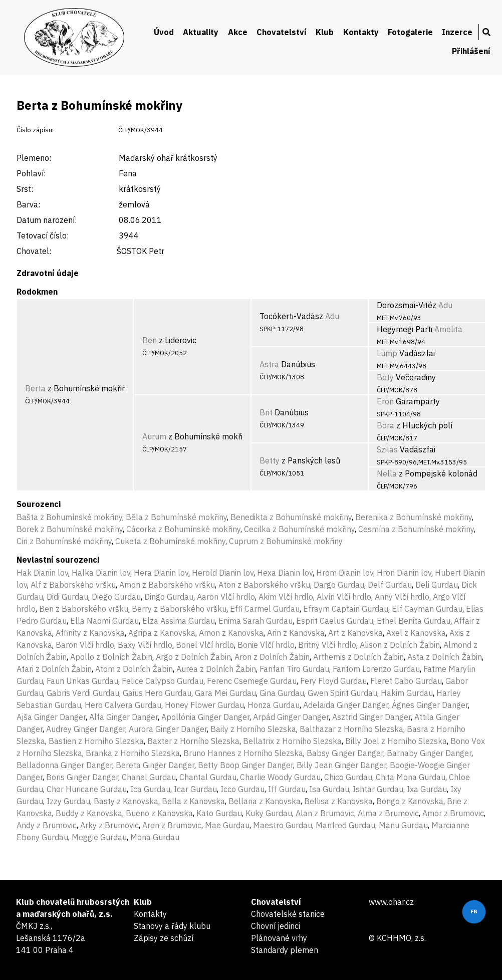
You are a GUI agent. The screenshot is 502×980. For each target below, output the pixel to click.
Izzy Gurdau (68, 801)
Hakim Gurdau (407, 693)
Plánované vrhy (279, 938)
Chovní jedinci (276, 926)
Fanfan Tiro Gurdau (294, 669)
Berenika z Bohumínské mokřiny (414, 517)
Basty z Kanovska (126, 801)
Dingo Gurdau (169, 597)
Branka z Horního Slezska (133, 753)
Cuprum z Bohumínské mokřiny (286, 541)
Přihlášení (471, 51)
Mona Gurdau (155, 837)
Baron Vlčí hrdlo (85, 645)
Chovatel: (34, 251)
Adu (332, 316)
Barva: (28, 204)
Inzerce (457, 32)
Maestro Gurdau (283, 825)
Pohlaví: (31, 173)
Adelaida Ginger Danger (346, 705)
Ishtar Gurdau (378, 789)
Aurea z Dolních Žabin (216, 669)
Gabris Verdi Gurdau (83, 693)
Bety (385, 377)
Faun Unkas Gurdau (82, 681)
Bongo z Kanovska (410, 801)
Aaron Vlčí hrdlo (226, 597)
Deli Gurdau (437, 585)
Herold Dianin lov (223, 573)
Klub (325, 32)
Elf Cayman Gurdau (427, 609)
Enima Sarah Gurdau (256, 621)
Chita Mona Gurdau (411, 777)
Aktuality (201, 32)
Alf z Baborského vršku (73, 585)
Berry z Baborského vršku (179, 609)
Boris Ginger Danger (82, 777)
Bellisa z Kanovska (338, 801)
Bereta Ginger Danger (155, 765)
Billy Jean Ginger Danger (341, 765)
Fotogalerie (410, 32)
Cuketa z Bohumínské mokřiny (170, 541)
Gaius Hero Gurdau (157, 693)
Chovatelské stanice (288, 914)
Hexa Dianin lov (285, 573)
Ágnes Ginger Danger (430, 705)
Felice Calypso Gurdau (163, 681)
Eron (385, 401)
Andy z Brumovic (47, 825)
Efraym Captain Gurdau (346, 609)
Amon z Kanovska (231, 633)
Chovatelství (282, 32)
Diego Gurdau (116, 597)
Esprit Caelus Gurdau (335, 621)
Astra (269, 364)
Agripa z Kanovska (162, 633)
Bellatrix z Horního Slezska (292, 741)
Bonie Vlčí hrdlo (266, 645)
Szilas (387, 449)
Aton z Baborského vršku (264, 585)
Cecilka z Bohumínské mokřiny (299, 529)
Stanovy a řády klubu (172, 926)
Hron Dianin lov (404, 573)
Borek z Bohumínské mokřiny (70, 529)
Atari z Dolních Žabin (54, 669)
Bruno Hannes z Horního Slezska (243, 753)
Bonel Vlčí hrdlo (205, 645)
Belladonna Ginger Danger (64, 765)
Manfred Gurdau (345, 825)
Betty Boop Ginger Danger (245, 765)
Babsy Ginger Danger (345, 753)
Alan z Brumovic (325, 813)
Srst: (25, 189)
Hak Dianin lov (42, 573)
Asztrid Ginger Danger (371, 717)
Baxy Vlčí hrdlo (145, 645)
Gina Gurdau (282, 693)
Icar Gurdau (195, 789)
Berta (35, 388)
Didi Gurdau (67, 597)
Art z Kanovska (355, 633)
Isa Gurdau (329, 789)
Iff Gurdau (287, 789)
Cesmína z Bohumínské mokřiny (416, 529)
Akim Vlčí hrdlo (286, 597)
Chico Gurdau (348, 777)
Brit (266, 412)
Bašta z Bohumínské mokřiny (69, 517)
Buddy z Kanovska (89, 813)
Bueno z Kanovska (159, 813)
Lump (387, 353)
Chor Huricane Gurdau (87, 789)
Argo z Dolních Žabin (193, 657)
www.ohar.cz (391, 902)
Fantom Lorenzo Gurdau (376, 669)
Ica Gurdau (150, 789)
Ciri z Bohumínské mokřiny (64, 541)
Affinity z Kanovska (90, 633)
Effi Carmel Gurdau (265, 609)
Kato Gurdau (219, 813)
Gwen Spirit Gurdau (342, 693)
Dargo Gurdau (339, 585)
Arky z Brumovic (109, 825)
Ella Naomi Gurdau (104, 621)
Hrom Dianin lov (345, 573)
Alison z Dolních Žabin (400, 645)
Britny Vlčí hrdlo (327, 645)
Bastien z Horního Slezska (96, 741)
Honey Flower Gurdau (204, 705)
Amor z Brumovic (453, 813)
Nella (387, 473)
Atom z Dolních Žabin (134, 669)
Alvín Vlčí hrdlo (344, 597)
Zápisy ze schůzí (164, 938)
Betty (270, 460)
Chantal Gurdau (208, 777)
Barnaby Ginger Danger (429, 753)
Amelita (448, 329)
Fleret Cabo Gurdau (406, 681)
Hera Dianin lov (161, 573)
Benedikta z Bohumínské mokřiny (291, 517)
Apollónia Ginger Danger (205, 717)
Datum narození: (47, 220)
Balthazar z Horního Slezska (351, 729)
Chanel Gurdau (149, 777)
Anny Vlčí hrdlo (402, 597)
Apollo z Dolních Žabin (111, 657)
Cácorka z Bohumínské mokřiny (183, 529)
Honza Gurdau (274, 705)
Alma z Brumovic (388, 813)
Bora (386, 425)
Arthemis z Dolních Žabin (358, 657)
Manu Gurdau (403, 825)
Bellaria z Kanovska (265, 801)
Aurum (154, 436)
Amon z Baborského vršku (167, 585)
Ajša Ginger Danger (51, 717)
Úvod (164, 32)
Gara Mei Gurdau (225, 693)
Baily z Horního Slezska (253, 729)
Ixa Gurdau (427, 789)
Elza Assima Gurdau (179, 621)
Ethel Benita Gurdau (414, 621)
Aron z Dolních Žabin (272, 657)
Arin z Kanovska (296, 633)
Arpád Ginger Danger (291, 717)
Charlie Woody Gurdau (280, 777)
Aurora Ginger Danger (168, 729)
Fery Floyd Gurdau (333, 681)
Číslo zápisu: (35, 130)
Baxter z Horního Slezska (193, 741)
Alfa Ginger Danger (123, 717)
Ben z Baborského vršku (84, 609)
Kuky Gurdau (269, 813)
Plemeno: (34, 158)
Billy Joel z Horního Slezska (396, 741)
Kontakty (361, 32)
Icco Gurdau (242, 789)
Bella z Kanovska (193, 801)
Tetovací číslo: (43, 235)
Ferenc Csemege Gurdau (252, 681)
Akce (238, 32)
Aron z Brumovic (172, 825)
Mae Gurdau (227, 825)
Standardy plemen (285, 950)
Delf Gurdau (390, 585)
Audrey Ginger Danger (86, 729)
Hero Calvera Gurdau (123, 705)
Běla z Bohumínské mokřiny (176, 517)
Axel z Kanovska (416, 633)
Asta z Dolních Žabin (445, 657)
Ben (150, 340)
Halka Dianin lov (101, 573)
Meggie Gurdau (99, 837)
